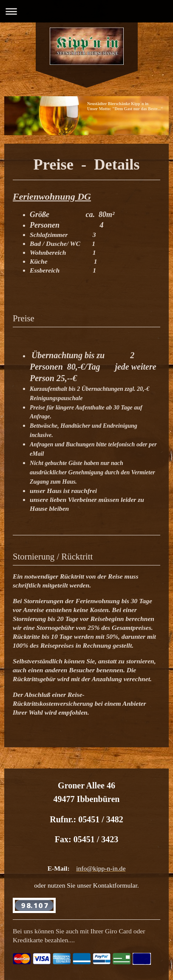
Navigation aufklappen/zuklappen (86, 11)
